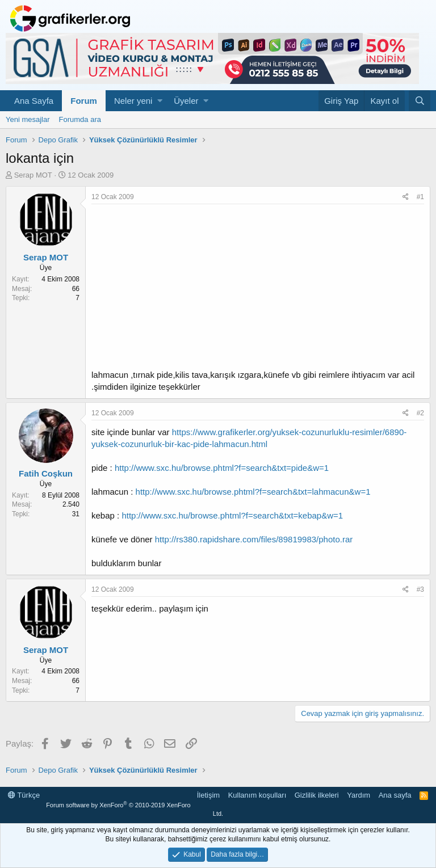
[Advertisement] (258, 289)
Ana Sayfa (34, 101)
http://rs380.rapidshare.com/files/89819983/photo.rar (254, 539)
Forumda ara (80, 119)
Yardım (359, 795)
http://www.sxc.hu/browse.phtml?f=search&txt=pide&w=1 (222, 468)
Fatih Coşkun (46, 473)
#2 (420, 413)
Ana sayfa (395, 795)
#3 (420, 589)
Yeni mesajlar (28, 119)
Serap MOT (33, 175)
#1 (420, 197)
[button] (160, 101)
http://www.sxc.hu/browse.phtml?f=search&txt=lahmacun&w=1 (253, 492)
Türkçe (24, 795)
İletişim (208, 795)
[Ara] (420, 101)
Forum (84, 101)
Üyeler (186, 101)
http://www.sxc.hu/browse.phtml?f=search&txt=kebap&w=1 (232, 515)
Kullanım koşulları (257, 795)
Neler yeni (133, 101)
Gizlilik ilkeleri (317, 795)
